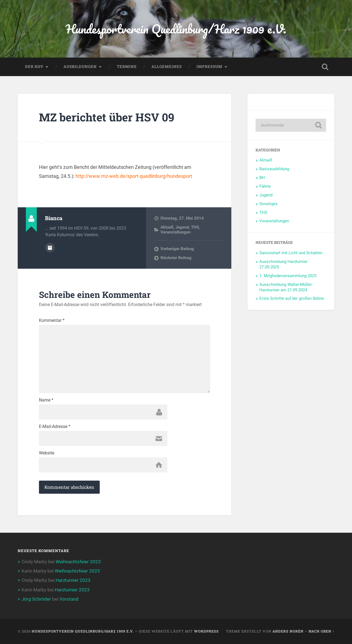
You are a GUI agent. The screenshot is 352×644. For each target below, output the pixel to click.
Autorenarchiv (50, 248)
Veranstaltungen (175, 232)
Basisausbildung (274, 169)
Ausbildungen (80, 67)
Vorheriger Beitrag (177, 249)
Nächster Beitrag (176, 258)
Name (46, 400)
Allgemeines (167, 67)
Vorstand (69, 599)
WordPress (206, 631)
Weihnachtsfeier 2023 (78, 562)
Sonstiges (268, 204)
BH (262, 178)
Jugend (182, 227)
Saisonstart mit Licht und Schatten (291, 253)
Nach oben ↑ (321, 631)
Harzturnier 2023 (73, 580)
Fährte (265, 186)
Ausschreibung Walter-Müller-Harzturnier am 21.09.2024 (286, 287)
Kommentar (52, 320)
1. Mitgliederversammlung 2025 (288, 276)
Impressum (209, 67)
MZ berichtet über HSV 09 (107, 117)
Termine (127, 67)
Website (47, 453)
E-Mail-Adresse (55, 427)
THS (195, 227)
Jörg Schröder (36, 599)
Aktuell (167, 227)
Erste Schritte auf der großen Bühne (292, 298)
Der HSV (34, 67)
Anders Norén (288, 631)
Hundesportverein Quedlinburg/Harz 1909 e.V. (176, 29)
